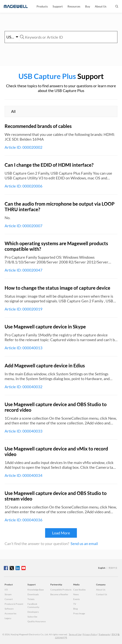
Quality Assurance (37, 621)
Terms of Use (75, 634)
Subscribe (32, 617)
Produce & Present (14, 604)
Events (76, 599)
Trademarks (104, 634)
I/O (6, 590)
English (102, 568)
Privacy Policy (90, 634)
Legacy (8, 618)
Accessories (10, 613)
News (76, 594)
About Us (101, 6)
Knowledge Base (36, 590)
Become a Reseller (59, 594)
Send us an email (84, 543)
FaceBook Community (33, 605)
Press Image (79, 613)
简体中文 (113, 568)
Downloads (33, 594)
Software (9, 609)
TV (75, 604)
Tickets (31, 599)
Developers (33, 612)
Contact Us (102, 594)
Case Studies (79, 590)
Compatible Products (61, 590)
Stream (8, 594)
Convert (9, 599)
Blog (75, 609)
